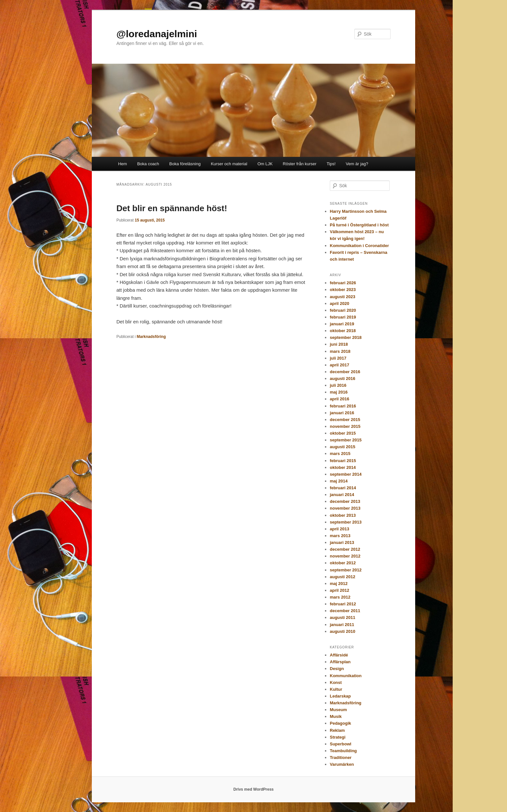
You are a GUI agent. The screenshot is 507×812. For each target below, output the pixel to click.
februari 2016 (343, 406)
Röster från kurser (300, 164)
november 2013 (345, 508)
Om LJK (265, 164)
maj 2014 (339, 481)
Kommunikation (346, 676)
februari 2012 (343, 604)
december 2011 (345, 611)
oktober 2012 (343, 563)
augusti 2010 (343, 631)
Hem (122, 164)
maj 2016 (339, 392)
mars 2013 (340, 536)
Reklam (337, 730)
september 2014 (346, 474)
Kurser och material (229, 164)
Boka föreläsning (185, 164)
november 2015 (345, 426)
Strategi (338, 737)
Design (337, 669)
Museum (338, 710)
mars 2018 (340, 351)
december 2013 (345, 501)
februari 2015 (343, 461)
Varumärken (342, 764)
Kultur (336, 689)
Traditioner (341, 758)
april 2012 (340, 590)
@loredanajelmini (157, 34)
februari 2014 (343, 488)
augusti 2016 (343, 379)
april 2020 (340, 303)
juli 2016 (338, 385)
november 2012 (345, 556)
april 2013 (340, 529)
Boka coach (148, 164)
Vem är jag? (357, 164)
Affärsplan (340, 662)
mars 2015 (340, 454)
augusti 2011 (343, 617)
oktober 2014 (343, 467)
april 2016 (340, 399)
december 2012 (345, 549)
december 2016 (345, 372)
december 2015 (345, 420)
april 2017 (340, 365)
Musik (336, 716)
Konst (336, 682)
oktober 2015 (343, 433)
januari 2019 (342, 324)
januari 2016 (342, 413)
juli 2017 (338, 358)
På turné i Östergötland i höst (359, 225)
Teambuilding (343, 751)
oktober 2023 (343, 290)
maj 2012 (339, 584)
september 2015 (346, 440)
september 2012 (346, 570)
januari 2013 (342, 542)
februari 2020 (343, 310)
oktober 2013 (343, 515)
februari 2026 (343, 283)
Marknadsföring (151, 337)
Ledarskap (340, 696)
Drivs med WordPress (254, 789)
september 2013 (346, 522)
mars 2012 (340, 597)
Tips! (331, 164)
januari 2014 (342, 495)
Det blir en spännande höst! (172, 208)
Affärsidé (339, 655)
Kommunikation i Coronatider (359, 246)
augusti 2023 (343, 297)
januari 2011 (342, 625)
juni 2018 (339, 344)
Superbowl (340, 744)
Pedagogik (340, 723)
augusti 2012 (343, 577)
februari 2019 (343, 317)
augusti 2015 (343, 447)
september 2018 (346, 337)
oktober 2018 (343, 331)
